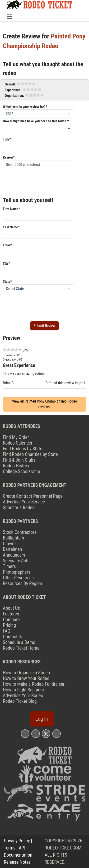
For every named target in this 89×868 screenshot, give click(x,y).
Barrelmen (12, 549)
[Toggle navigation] (9, 17)
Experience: (13, 90)
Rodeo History (16, 466)
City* (6, 263)
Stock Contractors (20, 532)
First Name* (11, 209)
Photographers (17, 572)
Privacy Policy (17, 841)
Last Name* (11, 227)
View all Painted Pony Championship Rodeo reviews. (45, 404)
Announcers (14, 555)
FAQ (7, 631)
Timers (9, 566)
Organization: (14, 96)
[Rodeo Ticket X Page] (46, 734)
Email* (8, 245)
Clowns (10, 544)
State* (7, 282)
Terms (10, 848)
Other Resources (18, 578)
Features (11, 614)
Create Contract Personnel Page (33, 496)
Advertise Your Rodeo (23, 695)
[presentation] (39, 306)
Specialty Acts (16, 561)
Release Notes (17, 862)
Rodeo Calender (18, 443)
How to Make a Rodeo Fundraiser (34, 684)
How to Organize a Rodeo (26, 673)
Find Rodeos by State (23, 449)
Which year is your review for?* (25, 107)
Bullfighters (14, 538)
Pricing (9, 625)
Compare (11, 619)
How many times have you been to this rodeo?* (36, 121)
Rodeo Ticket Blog (20, 701)
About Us (11, 608)
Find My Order (16, 437)
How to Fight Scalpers (23, 690)
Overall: (10, 84)
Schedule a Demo (19, 642)
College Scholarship (21, 471)
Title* (7, 139)
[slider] (26, 84)
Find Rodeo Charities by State (30, 454)
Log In (42, 719)
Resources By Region (22, 583)
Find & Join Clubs (19, 460)
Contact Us (13, 637)
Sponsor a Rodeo (19, 507)
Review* (9, 157)
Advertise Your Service (24, 502)
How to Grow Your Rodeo (26, 678)
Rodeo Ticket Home (21, 648)
